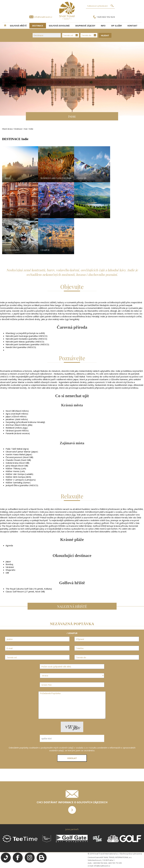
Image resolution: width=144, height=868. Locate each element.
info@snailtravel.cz (43, 17)
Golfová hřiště (18, 26)
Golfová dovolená (59, 26)
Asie (26, 129)
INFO (103, 26)
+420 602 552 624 (106, 17)
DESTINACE (38, 26)
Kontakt (132, 26)
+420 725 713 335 (115, 863)
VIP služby (117, 26)
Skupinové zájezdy (85, 26)
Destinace (18, 129)
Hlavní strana (7, 129)
